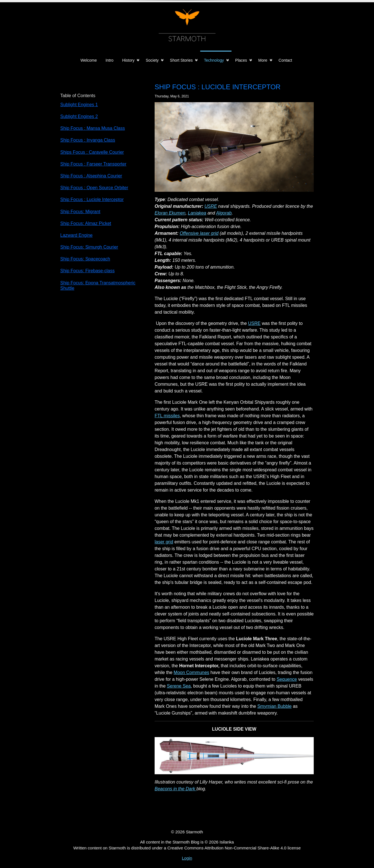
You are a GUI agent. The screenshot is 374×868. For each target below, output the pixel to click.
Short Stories (181, 60)
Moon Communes (192, 672)
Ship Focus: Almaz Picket (86, 223)
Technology (214, 60)
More (263, 60)
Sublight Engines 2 (79, 116)
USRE (211, 206)
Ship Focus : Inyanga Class (88, 140)
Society (152, 60)
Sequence (287, 679)
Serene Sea (179, 686)
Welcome (89, 60)
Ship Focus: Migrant (80, 212)
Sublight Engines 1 (79, 105)
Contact (285, 60)
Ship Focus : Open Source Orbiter (94, 188)
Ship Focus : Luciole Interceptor (92, 199)
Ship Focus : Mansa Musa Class (93, 128)
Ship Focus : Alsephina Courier (91, 176)
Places (241, 60)
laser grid (164, 542)
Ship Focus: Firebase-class (87, 271)
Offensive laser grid (199, 233)
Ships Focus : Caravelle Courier (92, 152)
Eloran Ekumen (170, 213)
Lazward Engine (76, 235)
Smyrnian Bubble (275, 706)
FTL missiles (167, 416)
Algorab (224, 213)
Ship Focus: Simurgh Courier (89, 247)
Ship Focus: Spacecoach (85, 259)
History (128, 60)
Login (187, 858)
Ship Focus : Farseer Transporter (93, 164)
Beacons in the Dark (176, 789)
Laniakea (197, 213)
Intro (110, 60)
